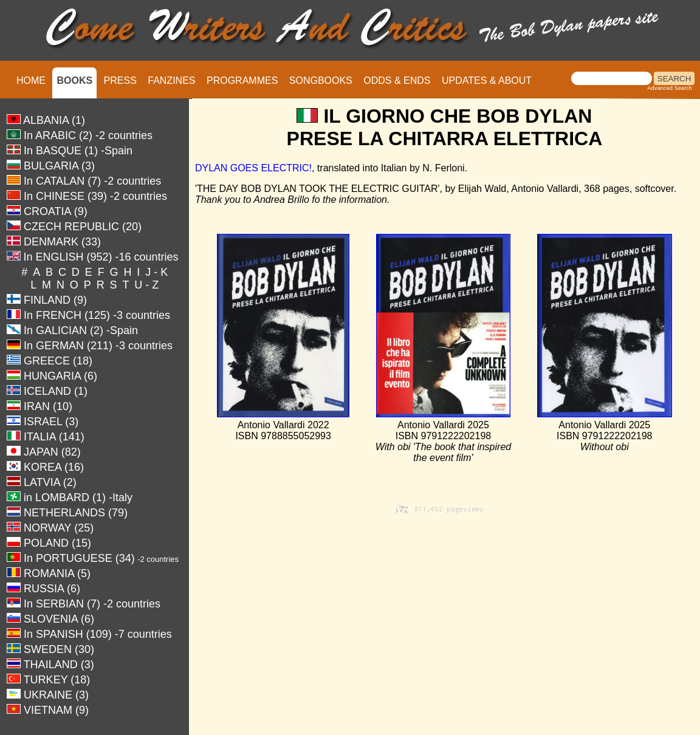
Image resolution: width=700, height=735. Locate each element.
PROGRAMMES (242, 80)
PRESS (120, 80)
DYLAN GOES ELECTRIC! (253, 168)
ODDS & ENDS (397, 80)
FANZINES (171, 80)
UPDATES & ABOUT (487, 80)
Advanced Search (670, 88)
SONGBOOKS (321, 80)
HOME (31, 80)
